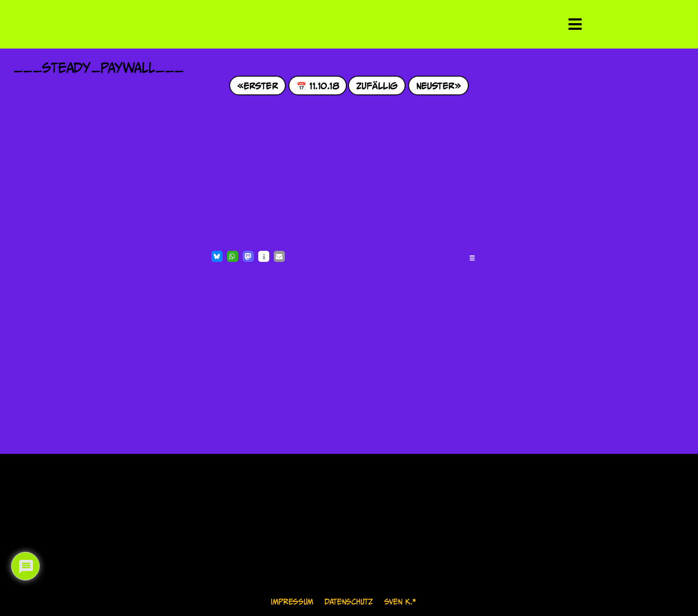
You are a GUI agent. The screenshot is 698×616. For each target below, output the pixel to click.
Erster (261, 85)
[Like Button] (22, 257)
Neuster (435, 85)
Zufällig (377, 85)
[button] (217, 256)
